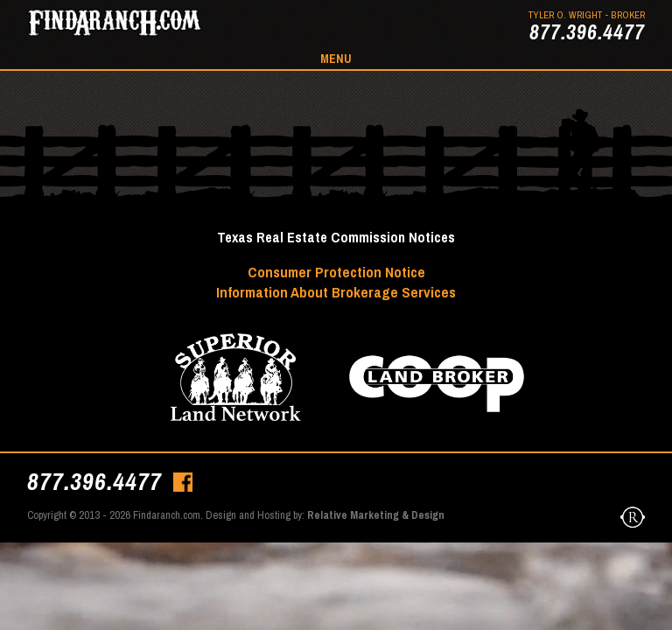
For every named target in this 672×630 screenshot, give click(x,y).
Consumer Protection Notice (336, 272)
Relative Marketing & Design (376, 515)
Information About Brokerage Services (336, 292)
